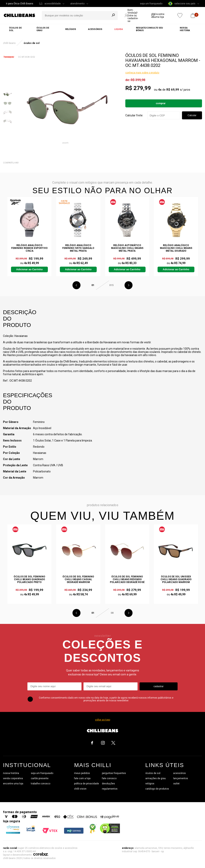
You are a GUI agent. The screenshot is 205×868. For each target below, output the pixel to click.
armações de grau (156, 778)
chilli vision (80, 789)
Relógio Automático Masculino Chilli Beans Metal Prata (127, 248)
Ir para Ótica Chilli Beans (20, 4)
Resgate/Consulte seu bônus (149, 29)
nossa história (11, 773)
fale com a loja (82, 778)
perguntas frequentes (114, 773)
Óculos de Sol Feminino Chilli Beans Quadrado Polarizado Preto (29, 579)
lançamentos (181, 778)
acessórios (179, 773)
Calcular (192, 115)
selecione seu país (182, 4)
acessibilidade (53, 4)
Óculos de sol (15, 29)
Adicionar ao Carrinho (29, 269)
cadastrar (159, 686)
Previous (76, 285)
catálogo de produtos (157, 789)
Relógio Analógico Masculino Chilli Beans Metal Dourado (176, 248)
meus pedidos (82, 773)
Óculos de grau (43, 29)
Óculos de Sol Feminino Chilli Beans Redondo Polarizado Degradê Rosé (127, 579)
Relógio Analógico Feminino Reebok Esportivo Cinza (29, 248)
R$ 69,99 (173, 90)
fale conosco (109, 778)
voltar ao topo (103, 720)
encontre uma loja (13, 784)
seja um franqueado (151, 4)
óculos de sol (153, 773)
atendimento (77, 4)
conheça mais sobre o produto (142, 73)
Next (129, 285)
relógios (150, 784)
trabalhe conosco (41, 784)
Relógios (71, 29)
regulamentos (110, 789)
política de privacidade (86, 784)
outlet (176, 784)
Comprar (161, 103)
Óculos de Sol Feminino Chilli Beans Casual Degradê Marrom (78, 579)
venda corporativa (13, 778)
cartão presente (40, 778)
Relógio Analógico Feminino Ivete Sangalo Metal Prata (78, 248)
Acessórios (95, 29)
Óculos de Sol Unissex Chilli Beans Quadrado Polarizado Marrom (176, 579)
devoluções (108, 784)
